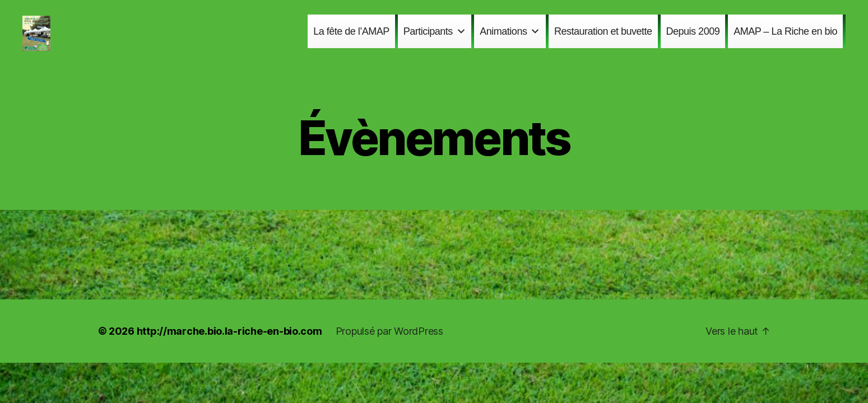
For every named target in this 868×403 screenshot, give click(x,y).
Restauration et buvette (603, 39)
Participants (435, 39)
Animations (510, 39)
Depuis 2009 (693, 39)
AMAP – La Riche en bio (785, 39)
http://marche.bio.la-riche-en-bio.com (229, 346)
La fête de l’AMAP (351, 39)
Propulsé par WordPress (389, 346)
